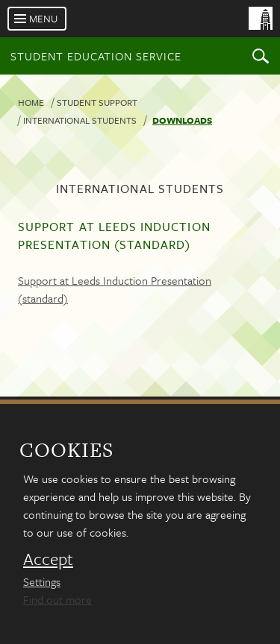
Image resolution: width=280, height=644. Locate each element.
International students (80, 120)
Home (31, 102)
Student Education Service (96, 56)
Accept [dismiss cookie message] (48, 559)
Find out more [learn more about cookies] (57, 599)
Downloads (182, 120)
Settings (42, 581)
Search (261, 56)
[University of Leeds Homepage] (203, 29)
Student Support (97, 102)
